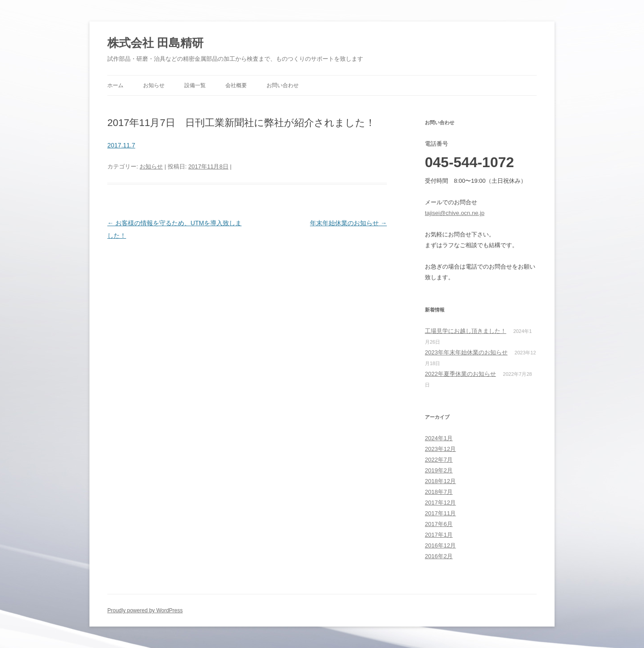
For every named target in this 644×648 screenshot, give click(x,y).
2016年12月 (440, 545)
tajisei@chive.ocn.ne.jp (455, 213)
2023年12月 (440, 449)
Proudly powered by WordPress (145, 610)
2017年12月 (440, 503)
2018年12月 (440, 481)
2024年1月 (439, 438)
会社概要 (236, 85)
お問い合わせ (283, 85)
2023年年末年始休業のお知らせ (466, 352)
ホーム (115, 85)
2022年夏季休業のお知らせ (460, 374)
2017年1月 (439, 535)
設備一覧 (195, 85)
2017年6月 (439, 524)
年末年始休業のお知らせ (348, 223)
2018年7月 (439, 492)
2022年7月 (439, 460)
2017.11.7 (121, 145)
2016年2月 (439, 556)
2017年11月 (440, 513)
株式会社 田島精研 (155, 43)
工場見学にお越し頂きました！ (466, 331)
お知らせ (154, 85)
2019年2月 (439, 470)
